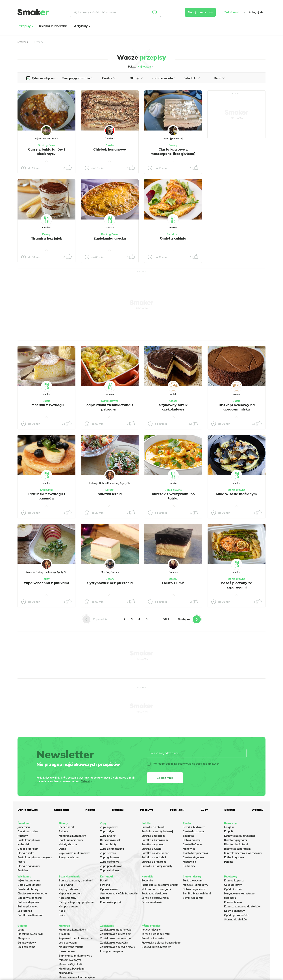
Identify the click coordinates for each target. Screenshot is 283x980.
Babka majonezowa (195, 889)
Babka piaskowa (28, 907)
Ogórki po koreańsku (237, 915)
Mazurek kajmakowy (195, 885)
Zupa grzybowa (68, 889)
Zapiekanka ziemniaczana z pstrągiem (110, 407)
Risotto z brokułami (236, 844)
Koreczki (105, 898)
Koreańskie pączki (111, 902)
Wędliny (257, 810)
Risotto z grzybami (236, 840)
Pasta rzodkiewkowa (154, 894)
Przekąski (177, 810)
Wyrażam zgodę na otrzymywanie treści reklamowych (183, 764)
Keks (62, 915)
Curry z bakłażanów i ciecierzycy (46, 151)
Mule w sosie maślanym (237, 494)
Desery (173, 145)
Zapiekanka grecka (110, 238)
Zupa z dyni (107, 831)
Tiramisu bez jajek (46, 238)
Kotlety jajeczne (151, 930)
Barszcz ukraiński (111, 840)
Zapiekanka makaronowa (75, 853)
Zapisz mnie (165, 778)
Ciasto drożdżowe (194, 831)
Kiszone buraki (233, 902)
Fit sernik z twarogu (47, 405)
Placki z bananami (29, 866)
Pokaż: (142, 67)
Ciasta (110, 145)
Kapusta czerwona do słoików (242, 907)
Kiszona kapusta (234, 881)
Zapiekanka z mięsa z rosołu (118, 947)
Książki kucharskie (53, 26)
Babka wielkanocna (30, 898)
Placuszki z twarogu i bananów (47, 496)
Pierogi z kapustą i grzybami (76, 902)
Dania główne (46, 145)
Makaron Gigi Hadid (71, 964)
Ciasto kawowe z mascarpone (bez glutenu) (173, 151)
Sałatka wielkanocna (30, 915)
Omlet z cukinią (173, 238)
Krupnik (229, 831)
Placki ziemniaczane (71, 840)
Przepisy (25, 26)
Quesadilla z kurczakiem (156, 947)
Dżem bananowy (234, 911)
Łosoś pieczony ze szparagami (237, 585)
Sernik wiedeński (152, 902)
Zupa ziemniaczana (112, 849)
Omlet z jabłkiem (28, 849)
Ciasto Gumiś (173, 583)
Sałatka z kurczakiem (155, 840)
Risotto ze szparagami (238, 849)
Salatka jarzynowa (153, 844)
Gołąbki (229, 827)
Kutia (62, 911)
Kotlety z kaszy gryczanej (240, 836)
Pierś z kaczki (67, 827)
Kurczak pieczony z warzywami (243, 853)
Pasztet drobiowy (28, 889)
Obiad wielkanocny (29, 885)
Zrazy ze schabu (69, 857)
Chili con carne (26, 947)
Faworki (105, 885)
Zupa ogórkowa (110, 862)
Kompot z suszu (68, 907)
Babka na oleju (192, 840)
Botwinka (147, 881)
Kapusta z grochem (70, 894)
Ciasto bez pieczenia (195, 853)
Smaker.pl (23, 42)
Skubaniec (189, 866)
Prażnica (23, 870)
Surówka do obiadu (153, 827)
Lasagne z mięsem (112, 951)
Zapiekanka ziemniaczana (116, 938)
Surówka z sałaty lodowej (157, 831)
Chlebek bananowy (110, 149)
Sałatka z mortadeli (154, 857)
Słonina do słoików (236, 920)
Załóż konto (232, 12)
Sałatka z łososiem (153, 836)
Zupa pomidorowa (111, 866)
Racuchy (23, 836)
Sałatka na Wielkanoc (155, 853)
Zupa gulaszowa (110, 857)
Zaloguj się (256, 12)
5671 (166, 619)
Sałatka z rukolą (152, 849)
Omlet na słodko (28, 831)
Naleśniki (23, 844)
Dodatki (118, 810)
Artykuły (82, 26)
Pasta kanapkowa (29, 840)
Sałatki (110, 490)
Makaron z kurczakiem (72, 836)
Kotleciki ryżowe (234, 857)
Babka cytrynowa (28, 902)
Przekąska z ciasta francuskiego (161, 943)
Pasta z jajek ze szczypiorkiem (160, 885)
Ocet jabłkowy (233, 885)
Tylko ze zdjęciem (44, 78)
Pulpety (63, 831)
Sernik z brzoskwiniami (155, 898)
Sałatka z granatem (154, 862)
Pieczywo (147, 810)
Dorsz (62, 849)
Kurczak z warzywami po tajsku (173, 496)
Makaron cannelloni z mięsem (77, 977)
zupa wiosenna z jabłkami (46, 583)
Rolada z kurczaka (153, 938)
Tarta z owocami (193, 881)
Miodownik (189, 862)
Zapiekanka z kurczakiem (116, 934)
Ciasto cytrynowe (193, 857)
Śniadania (173, 234)
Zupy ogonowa (109, 827)
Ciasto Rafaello (192, 844)
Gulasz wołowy (27, 943)
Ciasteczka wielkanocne (32, 894)
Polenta (229, 862)
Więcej (85, 781)
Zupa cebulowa (110, 870)
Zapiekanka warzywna (114, 943)
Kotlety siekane (68, 844)
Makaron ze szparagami (156, 889)
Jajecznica (24, 827)
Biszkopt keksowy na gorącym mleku (237, 407)
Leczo (21, 930)
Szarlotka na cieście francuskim (119, 894)
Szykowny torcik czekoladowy (173, 407)
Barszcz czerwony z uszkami (76, 881)
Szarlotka (189, 836)
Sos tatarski (25, 911)
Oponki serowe (109, 889)
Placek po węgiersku (30, 934)
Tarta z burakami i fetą (156, 934)
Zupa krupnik (108, 836)
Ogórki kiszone (233, 889)
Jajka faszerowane (29, 881)
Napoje (90, 810)
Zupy (47, 579)
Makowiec (189, 849)
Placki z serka (26, 853)
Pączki (104, 881)
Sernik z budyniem (194, 827)
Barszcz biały (108, 844)
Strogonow (24, 938)
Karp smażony (68, 898)
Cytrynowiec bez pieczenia (110, 583)
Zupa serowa (108, 853)
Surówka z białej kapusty (157, 866)
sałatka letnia (110, 494)
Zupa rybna (66, 885)
